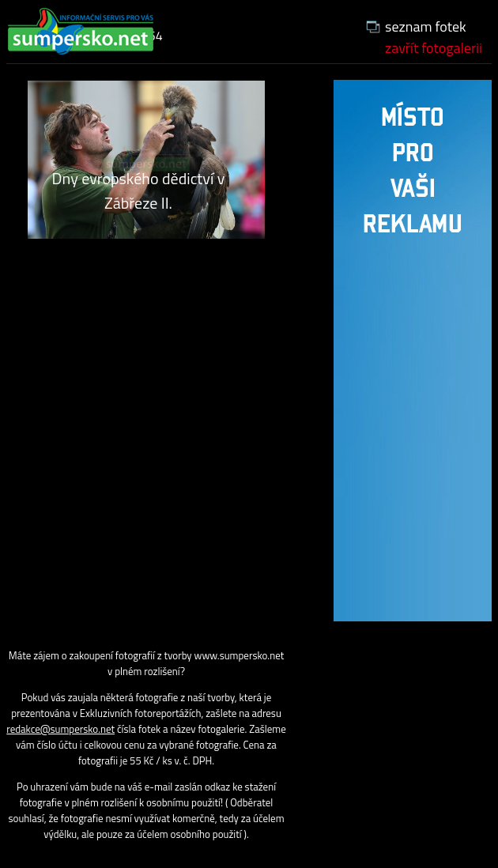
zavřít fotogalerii (434, 48)
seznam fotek (426, 26)
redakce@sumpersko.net (60, 729)
